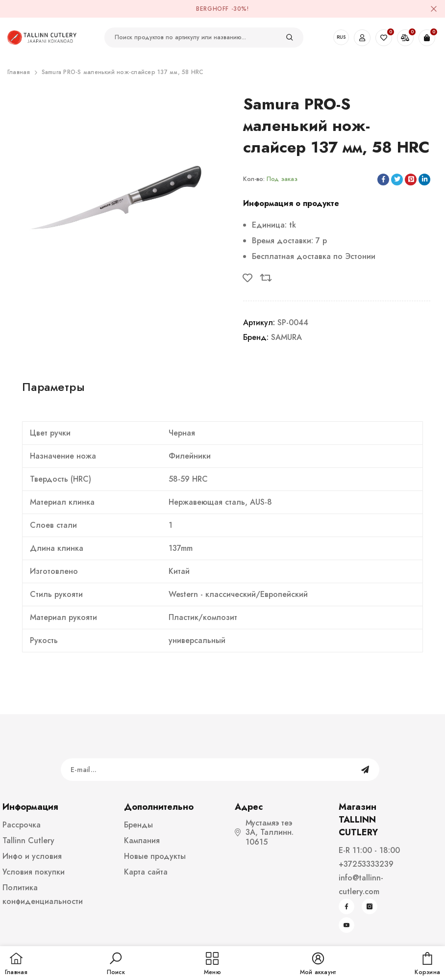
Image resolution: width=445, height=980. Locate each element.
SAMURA (286, 337)
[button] (116, 964)
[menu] (212, 964)
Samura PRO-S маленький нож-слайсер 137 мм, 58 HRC (123, 72)
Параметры (53, 387)
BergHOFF (212, 9)
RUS (341, 37)
